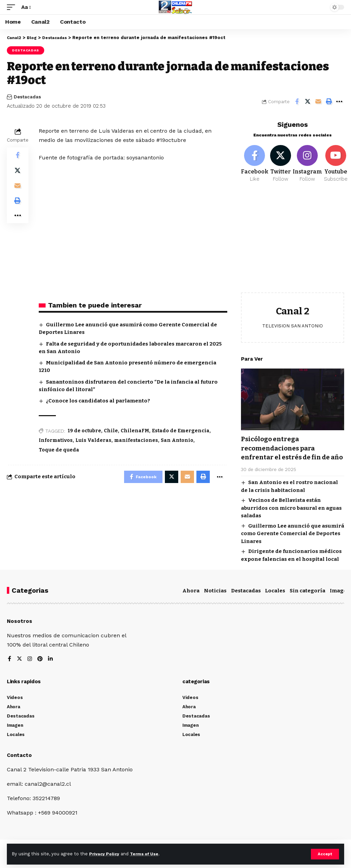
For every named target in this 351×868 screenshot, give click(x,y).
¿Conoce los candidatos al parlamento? (98, 401)
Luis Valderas (93, 440)
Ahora (191, 601)
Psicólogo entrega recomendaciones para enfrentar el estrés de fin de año (289, 454)
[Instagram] (309, 165)
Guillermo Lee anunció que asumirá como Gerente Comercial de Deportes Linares (293, 544)
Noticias (215, 601)
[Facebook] (255, 165)
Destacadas (26, 50)
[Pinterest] (41, 669)
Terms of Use (148, 854)
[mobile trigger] (13, 7)
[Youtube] (337, 165)
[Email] (318, 101)
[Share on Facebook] (297, 101)
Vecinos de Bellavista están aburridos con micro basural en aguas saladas (291, 518)
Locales (275, 601)
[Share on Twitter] (307, 101)
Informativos (56, 440)
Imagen (340, 601)
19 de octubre (84, 431)
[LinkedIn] (51, 669)
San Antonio (177, 440)
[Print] (329, 101)
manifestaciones (136, 440)
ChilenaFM (135, 431)
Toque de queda (59, 450)
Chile (111, 431)
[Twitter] (281, 165)
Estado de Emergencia (181, 431)
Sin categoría (307, 601)
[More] (339, 101)
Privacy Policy (105, 854)
